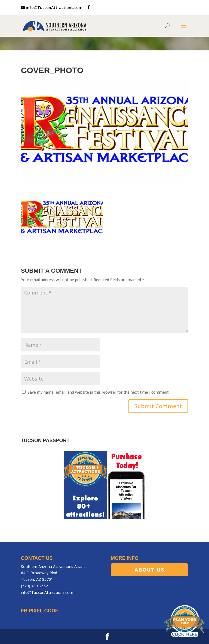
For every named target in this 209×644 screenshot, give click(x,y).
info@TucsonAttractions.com (47, 592)
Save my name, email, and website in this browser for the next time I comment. (99, 392)
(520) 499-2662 (34, 586)
